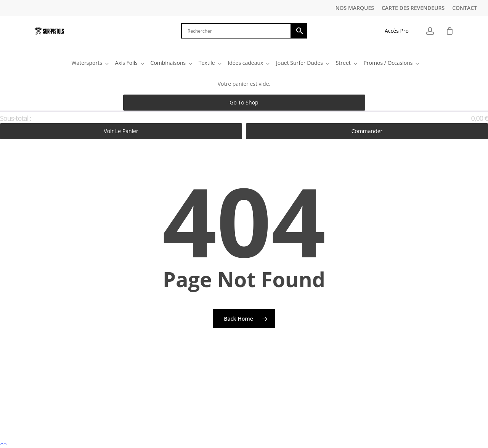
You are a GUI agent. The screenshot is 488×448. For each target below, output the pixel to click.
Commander (367, 131)
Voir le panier (121, 131)
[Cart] (449, 31)
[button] (244, 443)
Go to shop (244, 102)
